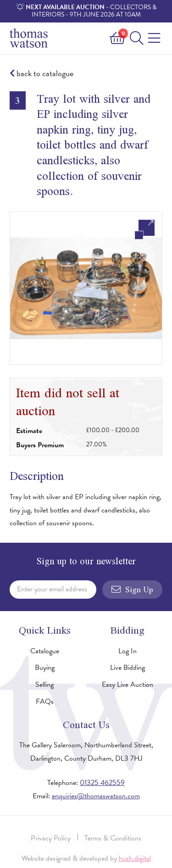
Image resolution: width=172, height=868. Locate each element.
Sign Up (132, 590)
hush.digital (135, 858)
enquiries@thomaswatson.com (96, 796)
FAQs (45, 701)
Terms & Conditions (113, 838)
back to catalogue (42, 74)
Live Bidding (128, 668)
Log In (128, 651)
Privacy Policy (51, 838)
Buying (45, 668)
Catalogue (45, 651)
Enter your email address (52, 589)
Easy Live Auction (128, 684)
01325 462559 (102, 783)
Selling (44, 684)
